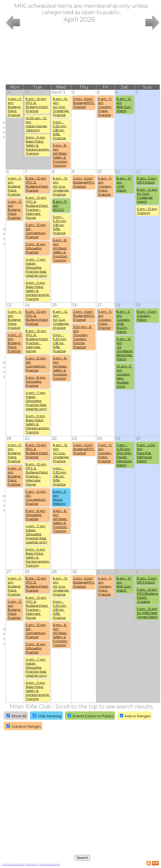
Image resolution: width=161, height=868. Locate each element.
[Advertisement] (83, 58)
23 (75, 438)
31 (27, 92)
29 (54, 572)
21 (27, 438)
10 (99, 172)
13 (9, 305)
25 (118, 438)
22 (54, 438)
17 (99, 305)
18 (118, 305)
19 (138, 305)
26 (138, 438)
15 (54, 305)
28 (27, 572)
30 (9, 92)
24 (99, 438)
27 (9, 572)
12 (138, 172)
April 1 (59, 92)
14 (27, 305)
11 (118, 172)
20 (9, 438)
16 (75, 305)
